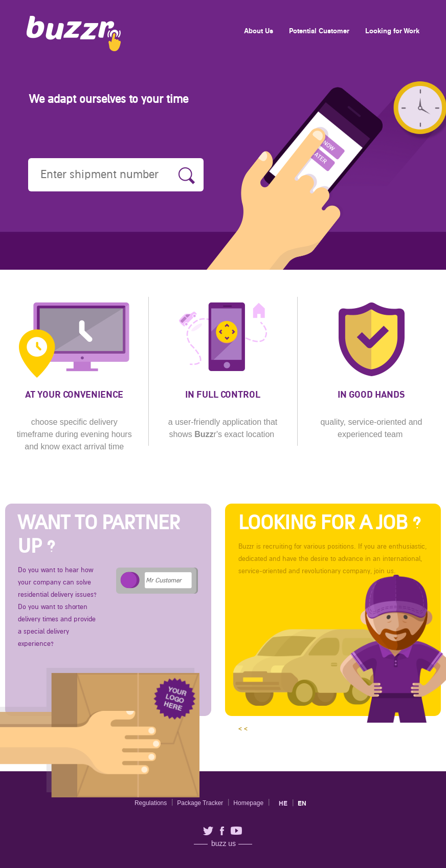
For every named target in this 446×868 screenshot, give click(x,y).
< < (337, 614)
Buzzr (74, 34)
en (302, 803)
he (283, 803)
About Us (259, 31)
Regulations (151, 803)
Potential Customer (319, 31)
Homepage (248, 803)
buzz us (224, 844)
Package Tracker (200, 803)
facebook (222, 831)
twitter (208, 831)
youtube (236, 831)
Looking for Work (392, 31)
